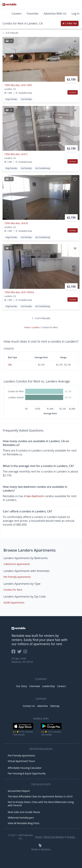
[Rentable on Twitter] (20, 653)
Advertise (42, 706)
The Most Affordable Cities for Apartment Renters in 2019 (40, 796)
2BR (10, 365)
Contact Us (29, 706)
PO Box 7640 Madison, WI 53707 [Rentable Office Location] (22, 660)
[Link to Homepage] (10, 5)
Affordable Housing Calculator (25, 768)
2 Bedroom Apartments (17, 564)
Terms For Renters (54, 837)
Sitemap (55, 706)
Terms (38, 837)
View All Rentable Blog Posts (24, 823)
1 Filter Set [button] (70, 23)
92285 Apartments (14, 603)
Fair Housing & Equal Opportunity (27, 773)
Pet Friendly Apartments (17, 577)
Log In (76, 14)
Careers (17, 14)
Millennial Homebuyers (21, 818)
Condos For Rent (13, 590)
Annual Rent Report (19, 791)
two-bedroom (35, 496)
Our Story (22, 686)
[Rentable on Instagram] (26, 653)
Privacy (71, 837)
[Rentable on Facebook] (14, 653)
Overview (35, 686)
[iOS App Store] (23, 729)
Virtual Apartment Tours (21, 761)
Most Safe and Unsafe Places (24, 812)
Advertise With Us (55, 14)
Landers (36, 327)
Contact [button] (73, 92)
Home (28, 327)
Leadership (48, 686)
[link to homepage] (41, 628)
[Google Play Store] (51, 729)
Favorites (33, 14)
